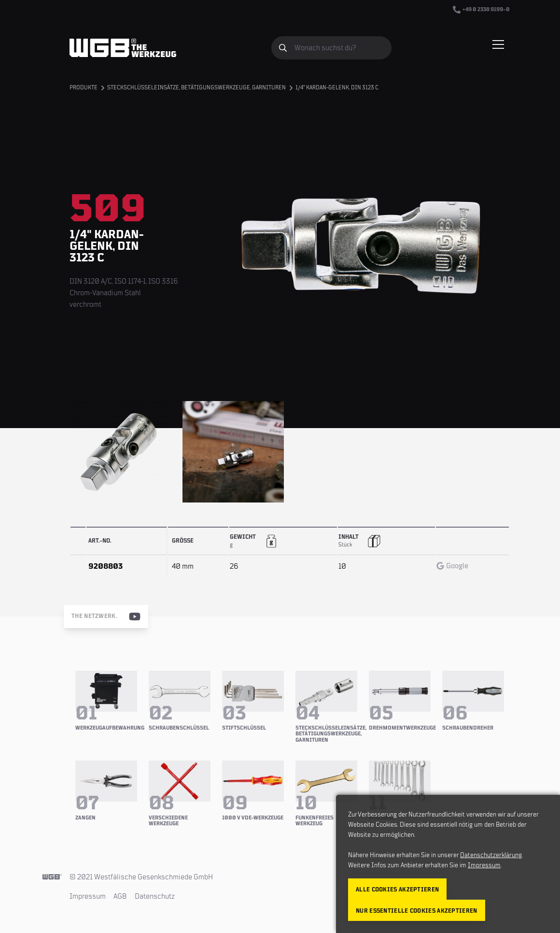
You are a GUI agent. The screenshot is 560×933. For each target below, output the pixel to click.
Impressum (88, 896)
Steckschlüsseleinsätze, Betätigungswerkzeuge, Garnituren (196, 88)
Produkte (84, 88)
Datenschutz (155, 896)
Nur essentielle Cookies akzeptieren (417, 911)
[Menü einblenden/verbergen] (498, 44)
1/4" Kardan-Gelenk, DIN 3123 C (337, 88)
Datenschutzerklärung (491, 855)
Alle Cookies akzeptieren (397, 890)
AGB (120, 896)
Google (452, 566)
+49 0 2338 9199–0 (481, 10)
